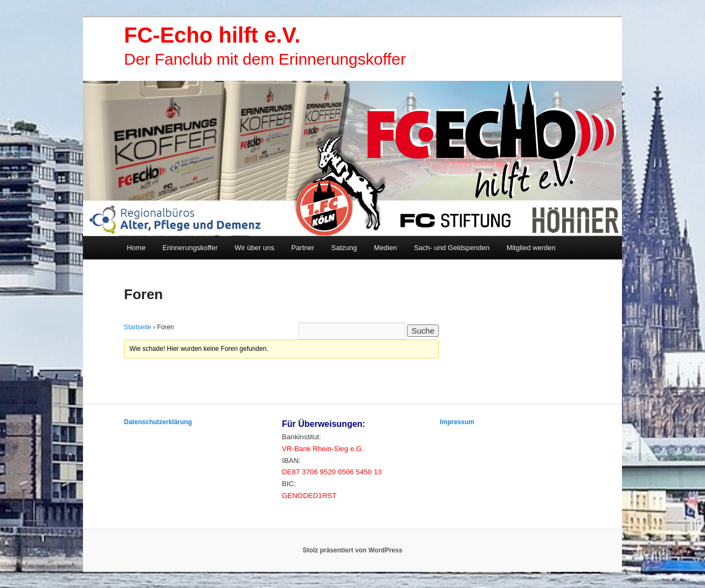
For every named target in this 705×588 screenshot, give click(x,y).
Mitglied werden (531, 248)
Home (136, 248)
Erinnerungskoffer (190, 248)
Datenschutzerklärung (158, 422)
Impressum (457, 422)
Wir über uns (254, 248)
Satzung (344, 248)
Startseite (138, 327)
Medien (386, 248)
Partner (303, 248)
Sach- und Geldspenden (452, 248)
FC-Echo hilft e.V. (212, 35)
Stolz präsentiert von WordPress (352, 550)
